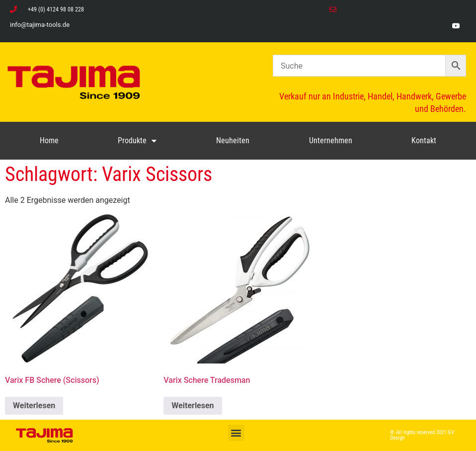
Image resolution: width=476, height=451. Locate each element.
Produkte (137, 141)
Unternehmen (331, 140)
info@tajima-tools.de (40, 25)
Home (49, 140)
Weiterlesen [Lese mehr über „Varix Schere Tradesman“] (193, 406)
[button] (236, 433)
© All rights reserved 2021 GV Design (422, 435)
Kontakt (424, 140)
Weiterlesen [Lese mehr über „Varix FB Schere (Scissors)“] (34, 406)
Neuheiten (233, 140)
